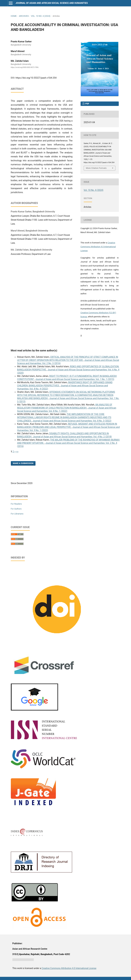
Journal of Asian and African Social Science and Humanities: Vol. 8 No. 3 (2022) (72, 421)
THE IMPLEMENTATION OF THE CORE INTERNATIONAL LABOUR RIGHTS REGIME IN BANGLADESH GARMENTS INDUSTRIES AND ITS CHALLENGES (64, 417)
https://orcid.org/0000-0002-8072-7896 (25, 67)
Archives (24, 16)
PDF (87, 104)
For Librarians (17, 514)
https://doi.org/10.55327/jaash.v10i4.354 (36, 78)
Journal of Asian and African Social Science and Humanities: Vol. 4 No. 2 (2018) (72, 437)
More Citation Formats (96, 168)
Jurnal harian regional (23, 960)
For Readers (16, 504)
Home (14, 16)
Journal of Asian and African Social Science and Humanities (52, 3)
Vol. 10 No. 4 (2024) (41, 16)
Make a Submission (23, 463)
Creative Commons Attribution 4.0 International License (98, 247)
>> (17, 452)
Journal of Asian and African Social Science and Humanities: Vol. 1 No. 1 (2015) (75, 379)
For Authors (16, 509)
